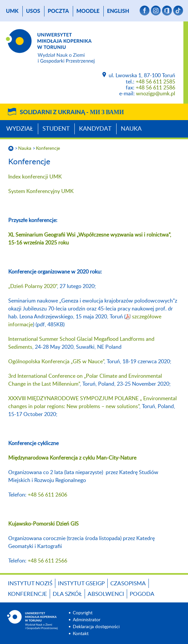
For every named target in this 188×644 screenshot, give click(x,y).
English (118, 11)
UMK (12, 11)
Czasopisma (128, 583)
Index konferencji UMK (35, 177)
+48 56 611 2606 (47, 495)
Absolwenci (106, 594)
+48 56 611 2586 (155, 88)
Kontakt (81, 634)
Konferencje (48, 148)
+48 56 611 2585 (155, 82)
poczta (58, 11)
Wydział (20, 129)
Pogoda (142, 594)
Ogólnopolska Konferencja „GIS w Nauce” (56, 362)
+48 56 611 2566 (47, 561)
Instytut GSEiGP (81, 583)
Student (56, 129)
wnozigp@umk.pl (156, 94)
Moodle (88, 11)
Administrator (87, 620)
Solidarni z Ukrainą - (72, 113)
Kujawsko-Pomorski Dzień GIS (43, 524)
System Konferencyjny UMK (41, 191)
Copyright (83, 613)
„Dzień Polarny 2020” (33, 286)
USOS (33, 11)
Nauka (131, 129)
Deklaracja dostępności (96, 627)
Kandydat (95, 129)
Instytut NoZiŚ (30, 583)
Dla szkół (67, 594)
